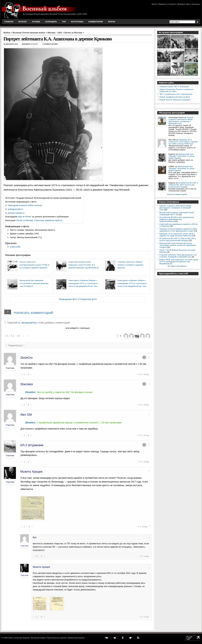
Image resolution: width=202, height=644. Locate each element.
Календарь (51, 22)
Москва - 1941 (55, 33)
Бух (35, 537)
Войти (154, 4)
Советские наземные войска (48, 220)
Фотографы (77, 22)
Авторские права (38, 638)
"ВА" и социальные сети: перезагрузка (176, 94)
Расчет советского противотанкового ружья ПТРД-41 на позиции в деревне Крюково (35, 265)
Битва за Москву (73, 33)
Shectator (27, 384)
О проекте (172, 4)
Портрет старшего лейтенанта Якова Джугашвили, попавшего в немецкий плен (181, 120)
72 (40, 237)
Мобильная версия (76, 638)
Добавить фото (184, 4)
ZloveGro (26, 358)
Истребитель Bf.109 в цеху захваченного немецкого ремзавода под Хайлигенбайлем (177, 219)
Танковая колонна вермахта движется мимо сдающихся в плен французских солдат (178, 230)
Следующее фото (88, 299)
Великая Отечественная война (29, 33)
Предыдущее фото (68, 299)
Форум (111, 22)
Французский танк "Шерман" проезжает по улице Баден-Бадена (181, 156)
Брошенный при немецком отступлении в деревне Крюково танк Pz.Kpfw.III (34, 283)
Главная (9, 22)
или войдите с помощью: (78, 328)
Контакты (196, 4)
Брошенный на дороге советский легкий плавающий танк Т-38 (177, 214)
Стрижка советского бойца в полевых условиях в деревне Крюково (130, 265)
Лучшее (36, 22)
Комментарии (96, 22)
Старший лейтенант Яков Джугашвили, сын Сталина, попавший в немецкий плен (178, 256)
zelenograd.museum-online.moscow (25, 205)
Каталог (23, 22)
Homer (28, 217)
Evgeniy (34, 44)
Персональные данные (57, 638)
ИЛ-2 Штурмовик (32, 445)
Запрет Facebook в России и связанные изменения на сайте (176, 90)
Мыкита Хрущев (31, 472)
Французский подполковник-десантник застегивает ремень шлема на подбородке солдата (178, 245)
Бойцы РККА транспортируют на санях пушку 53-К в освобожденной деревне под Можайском (179, 262)
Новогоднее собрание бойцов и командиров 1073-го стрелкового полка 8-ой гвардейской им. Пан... (84, 283)
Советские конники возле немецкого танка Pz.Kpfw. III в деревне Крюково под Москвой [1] (84, 265)
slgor (20, 217)
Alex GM (26, 415)
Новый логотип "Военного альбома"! (175, 100)
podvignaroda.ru (15, 209)
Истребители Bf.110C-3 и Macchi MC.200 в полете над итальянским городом (183, 185)
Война (7, 33)
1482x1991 (15, 247)
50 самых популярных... (178, 266)
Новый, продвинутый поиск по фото (175, 97)
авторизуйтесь (29, 323)
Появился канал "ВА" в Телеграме (174, 87)
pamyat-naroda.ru (16, 213)
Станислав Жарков (21, 638)
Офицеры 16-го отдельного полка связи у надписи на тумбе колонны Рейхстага (183, 142)
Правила (162, 4)
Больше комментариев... (178, 194)
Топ (64, 22)
